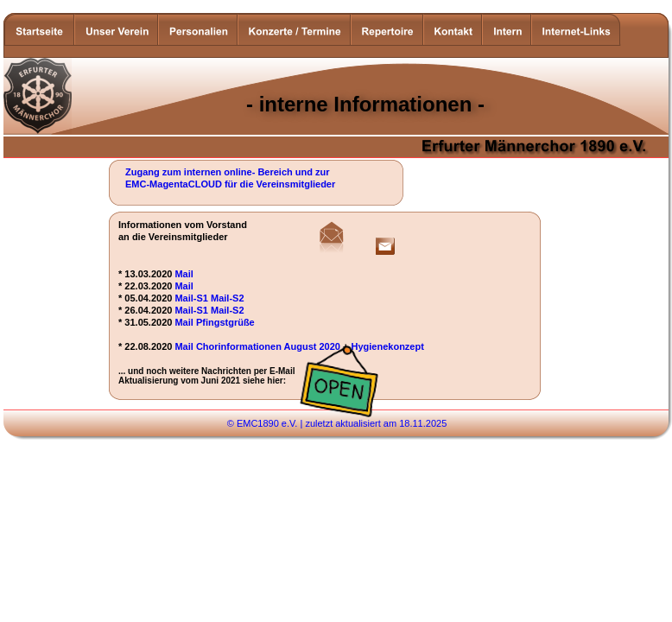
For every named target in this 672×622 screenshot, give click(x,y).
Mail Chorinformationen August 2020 (257, 346)
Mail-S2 (228, 298)
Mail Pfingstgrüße (214, 322)
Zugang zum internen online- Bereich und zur (229, 172)
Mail (184, 274)
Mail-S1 (191, 298)
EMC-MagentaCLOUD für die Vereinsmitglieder (230, 184)
